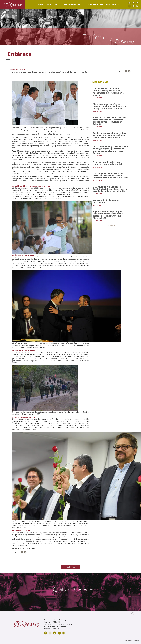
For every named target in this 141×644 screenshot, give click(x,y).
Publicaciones (69, 5)
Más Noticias (71, 567)
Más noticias (111, 225)
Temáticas (48, 5)
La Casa (39, 5)
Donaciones (97, 5)
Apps (78, 5)
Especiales (86, 5)
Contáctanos (109, 5)
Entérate (57, 5)
